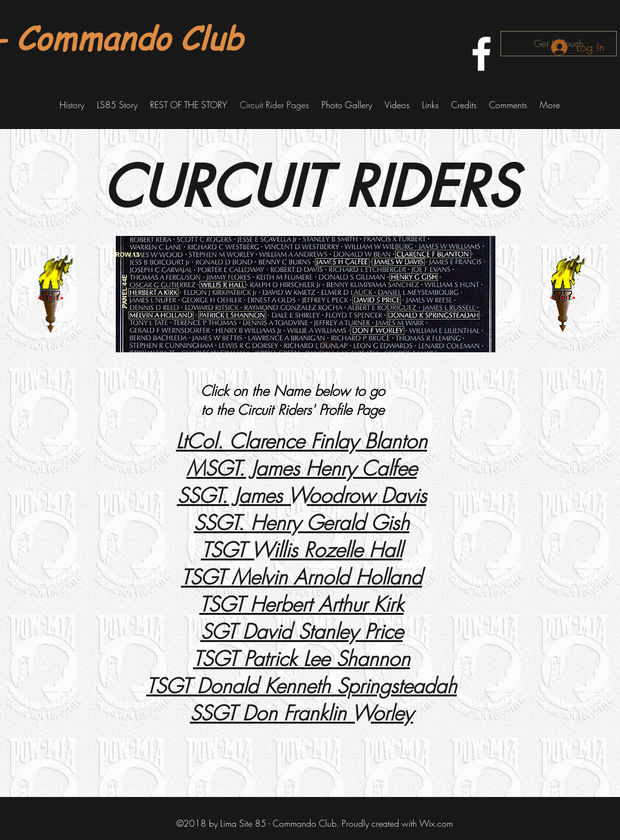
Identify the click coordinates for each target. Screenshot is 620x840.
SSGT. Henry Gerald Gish (301, 523)
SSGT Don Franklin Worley (301, 713)
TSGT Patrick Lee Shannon (301, 659)
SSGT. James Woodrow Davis (302, 496)
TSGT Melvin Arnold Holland (301, 577)
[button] (72, 105)
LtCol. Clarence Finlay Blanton (301, 441)
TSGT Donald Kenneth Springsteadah (301, 686)
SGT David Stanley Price (302, 632)
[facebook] (481, 54)
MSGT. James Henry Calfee (302, 468)
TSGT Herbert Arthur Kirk (301, 604)
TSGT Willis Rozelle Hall (302, 550)
